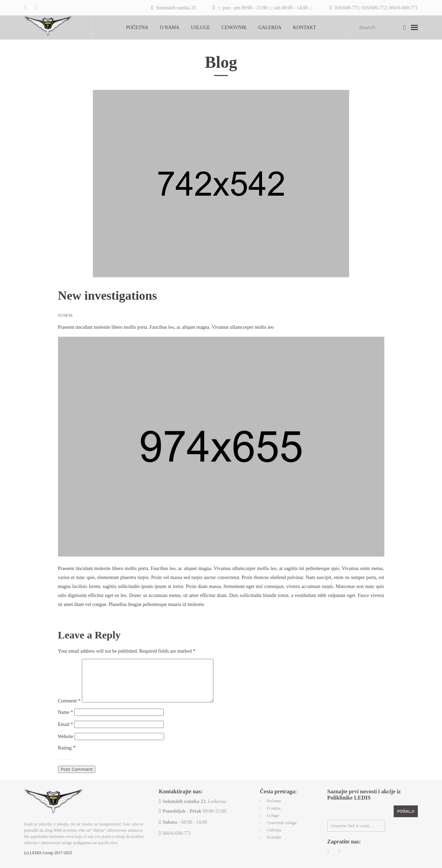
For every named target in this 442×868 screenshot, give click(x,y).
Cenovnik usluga (283, 824)
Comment (69, 704)
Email (66, 728)
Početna (137, 27)
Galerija (270, 27)
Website (66, 740)
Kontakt (305, 27)
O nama (170, 27)
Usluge (200, 27)
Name (66, 715)
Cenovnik (234, 27)
